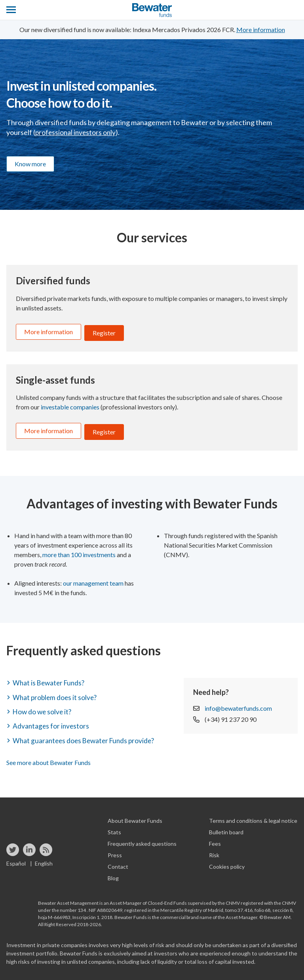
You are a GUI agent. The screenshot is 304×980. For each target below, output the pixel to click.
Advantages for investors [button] (52, 721)
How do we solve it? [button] (43, 707)
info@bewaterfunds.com (238, 703)
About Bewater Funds (135, 816)
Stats (114, 827)
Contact (118, 862)
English (44, 859)
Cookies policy (227, 862)
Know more (30, 164)
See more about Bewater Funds (48, 758)
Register (104, 332)
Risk (214, 850)
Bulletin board (226, 827)
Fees (215, 839)
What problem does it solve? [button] (56, 693)
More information (48, 332)
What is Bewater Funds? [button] (50, 678)
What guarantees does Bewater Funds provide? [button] (86, 736)
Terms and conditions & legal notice (253, 816)
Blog (113, 873)
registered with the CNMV (268, 898)
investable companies (70, 404)
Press (115, 850)
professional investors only (77, 132)
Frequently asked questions (142, 839)
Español (16, 859)
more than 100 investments (79, 550)
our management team (93, 578)
